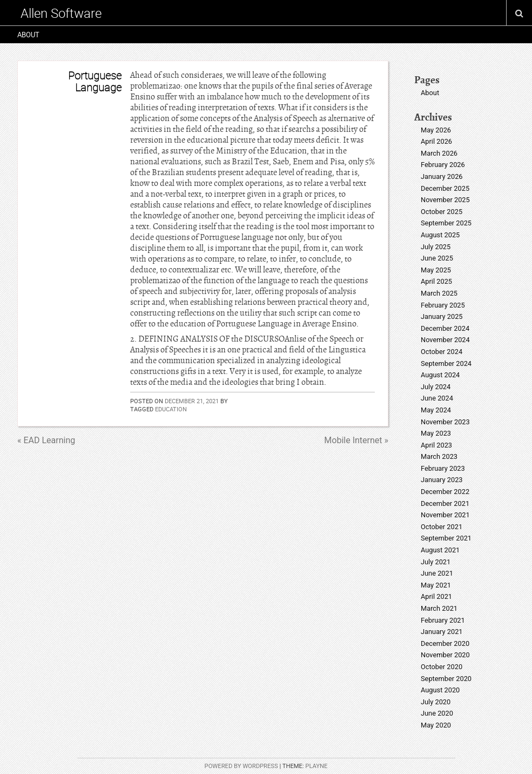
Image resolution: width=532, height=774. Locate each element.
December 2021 (445, 503)
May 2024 (436, 410)
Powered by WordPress (241, 766)
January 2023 (442, 480)
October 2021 (442, 527)
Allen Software (61, 13)
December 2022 (445, 492)
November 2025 (445, 200)
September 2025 (446, 223)
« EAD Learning (46, 440)
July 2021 (436, 562)
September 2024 (446, 363)
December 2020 (445, 643)
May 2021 (436, 585)
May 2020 (436, 725)
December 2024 (445, 328)
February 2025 (443, 305)
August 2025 (440, 235)
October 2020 (442, 667)
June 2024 (437, 398)
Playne (316, 766)
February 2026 (443, 165)
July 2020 (436, 702)
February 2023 (443, 468)
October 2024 (442, 352)
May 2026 (436, 130)
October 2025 (442, 212)
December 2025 (445, 188)
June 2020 (437, 713)
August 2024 (440, 375)
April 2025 (436, 281)
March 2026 (439, 153)
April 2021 (436, 596)
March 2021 (439, 608)
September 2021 (446, 538)
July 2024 (436, 387)
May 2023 (436, 433)
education (171, 409)
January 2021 (442, 632)
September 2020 (446, 679)
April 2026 (436, 141)
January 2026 (442, 176)
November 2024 (445, 340)
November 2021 (445, 515)
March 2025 (439, 293)
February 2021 (443, 620)
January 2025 (442, 316)
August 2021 (440, 550)
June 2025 (437, 258)
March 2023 (439, 456)
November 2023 (445, 422)
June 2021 (437, 573)
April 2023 (436, 445)
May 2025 (436, 270)
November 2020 (445, 655)
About (28, 35)
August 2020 (440, 690)
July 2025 (436, 247)
